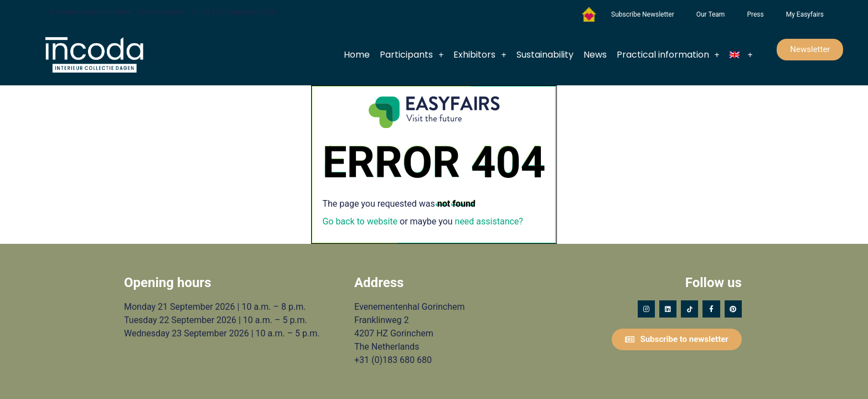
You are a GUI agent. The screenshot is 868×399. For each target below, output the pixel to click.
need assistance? (489, 221)
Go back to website (360, 221)
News (595, 55)
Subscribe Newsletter (643, 14)
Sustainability (545, 55)
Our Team (711, 14)
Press (755, 14)
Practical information (668, 55)
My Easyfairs (805, 14)
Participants (412, 55)
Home (357, 55)
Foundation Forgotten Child (589, 14)
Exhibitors (480, 55)
